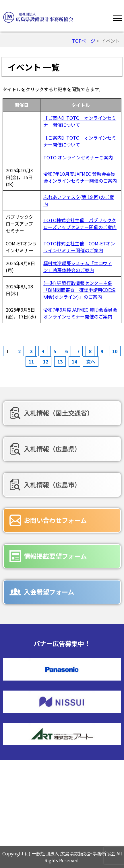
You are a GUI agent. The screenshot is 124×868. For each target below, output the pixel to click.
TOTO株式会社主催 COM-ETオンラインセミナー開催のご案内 (79, 247)
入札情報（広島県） (52, 449)
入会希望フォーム (49, 592)
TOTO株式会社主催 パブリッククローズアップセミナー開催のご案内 (80, 224)
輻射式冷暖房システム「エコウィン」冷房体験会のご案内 (78, 267)
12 (46, 361)
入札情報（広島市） (52, 484)
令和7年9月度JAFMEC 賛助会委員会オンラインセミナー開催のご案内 (80, 313)
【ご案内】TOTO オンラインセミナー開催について (80, 121)
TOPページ (84, 41)
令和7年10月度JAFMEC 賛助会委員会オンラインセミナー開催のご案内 (80, 177)
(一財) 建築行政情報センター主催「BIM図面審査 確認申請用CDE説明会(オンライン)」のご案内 (79, 290)
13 (60, 361)
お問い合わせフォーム (55, 520)
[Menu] (117, 17)
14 (74, 361)
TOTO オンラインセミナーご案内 (78, 157)
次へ (91, 361)
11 (31, 361)
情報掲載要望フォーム (55, 556)
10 (115, 351)
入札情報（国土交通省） (59, 413)
